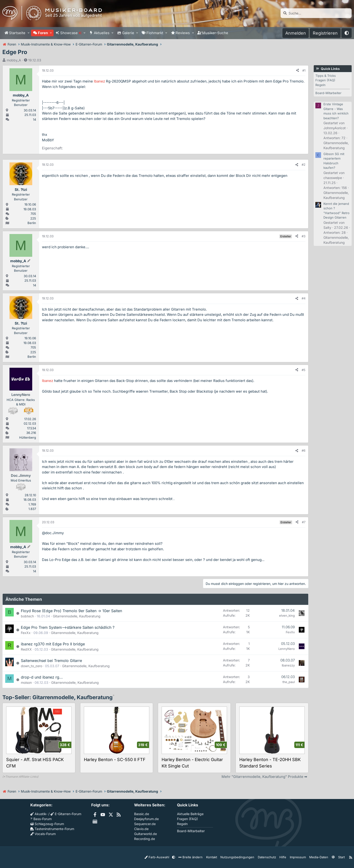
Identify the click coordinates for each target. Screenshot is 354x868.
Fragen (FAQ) (325, 80)
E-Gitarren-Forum (66, 814)
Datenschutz (269, 857)
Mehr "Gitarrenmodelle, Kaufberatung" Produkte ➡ (264, 777)
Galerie (128, 33)
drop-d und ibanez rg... (42, 677)
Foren (43, 33)
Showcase (71, 33)
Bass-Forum (41, 819)
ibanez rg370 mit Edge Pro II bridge (53, 644)
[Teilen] (297, 71)
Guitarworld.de (145, 834)
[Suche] (316, 13)
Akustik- (39, 814)
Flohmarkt (155, 33)
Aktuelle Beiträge (190, 814)
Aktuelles (102, 33)
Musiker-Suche (215, 33)
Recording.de (145, 839)
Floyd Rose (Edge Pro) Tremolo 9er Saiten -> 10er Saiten (71, 611)
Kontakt (219, 857)
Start (339, 857)
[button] (28, 33)
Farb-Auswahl (169, 857)
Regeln (320, 85)
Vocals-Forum (43, 834)
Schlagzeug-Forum (47, 824)
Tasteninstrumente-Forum (52, 829)
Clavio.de (141, 829)
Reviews (183, 33)
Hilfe (284, 857)
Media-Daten (318, 857)
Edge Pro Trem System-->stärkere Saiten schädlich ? (68, 627)
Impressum (298, 857)
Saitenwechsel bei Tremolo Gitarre (51, 661)
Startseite (17, 33)
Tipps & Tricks (326, 76)
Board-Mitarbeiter (328, 93)
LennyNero (287, 649)
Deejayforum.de (146, 819)
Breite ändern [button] (199, 857)
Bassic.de (142, 814)
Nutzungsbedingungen (242, 857)
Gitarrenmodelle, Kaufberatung (77, 616)
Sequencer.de (145, 824)
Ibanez (99, 81)
